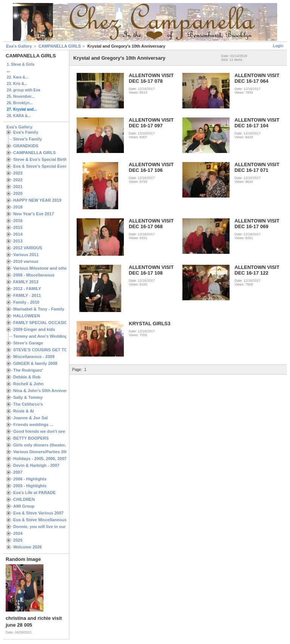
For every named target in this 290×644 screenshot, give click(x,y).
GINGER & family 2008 (35, 363)
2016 (18, 221)
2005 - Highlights (30, 486)
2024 (18, 533)
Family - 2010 (26, 302)
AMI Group (24, 506)
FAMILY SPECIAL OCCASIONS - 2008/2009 (55, 323)
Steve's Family (28, 139)
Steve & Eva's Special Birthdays (45, 159)
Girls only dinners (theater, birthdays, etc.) (55, 445)
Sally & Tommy (28, 397)
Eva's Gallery (19, 46)
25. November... (21, 97)
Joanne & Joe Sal (30, 418)
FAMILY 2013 (26, 282)
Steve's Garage (28, 343)
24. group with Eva (23, 90)
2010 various (26, 261)
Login (278, 46)
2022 (18, 180)
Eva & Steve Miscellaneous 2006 (45, 520)
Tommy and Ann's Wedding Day (45, 336)
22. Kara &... (18, 77)
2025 (18, 540)
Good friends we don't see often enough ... (55, 431)
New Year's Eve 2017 (34, 214)
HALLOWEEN (27, 316)
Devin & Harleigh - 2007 (36, 465)
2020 (18, 193)
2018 (18, 207)
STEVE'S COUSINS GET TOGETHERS (50, 350)
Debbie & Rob (27, 377)
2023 (18, 173)
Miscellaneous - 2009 (34, 357)
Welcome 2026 (28, 547)
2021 (18, 187)
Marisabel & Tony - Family (39, 309)
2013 (18, 241)
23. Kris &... (17, 84)
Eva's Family (26, 132)
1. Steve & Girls (21, 64)
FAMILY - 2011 (27, 295)
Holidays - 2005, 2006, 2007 (40, 459)
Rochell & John (28, 384)
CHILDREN (24, 499)
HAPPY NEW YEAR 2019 (37, 200)
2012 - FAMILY (27, 289)
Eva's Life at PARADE (35, 493)
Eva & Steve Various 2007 (39, 513)
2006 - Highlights (30, 479)
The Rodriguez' (28, 370)
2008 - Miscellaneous (34, 275)
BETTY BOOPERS (31, 438)
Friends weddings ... (33, 425)
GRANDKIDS (26, 146)
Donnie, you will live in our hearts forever (54, 527)
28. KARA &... (19, 116)
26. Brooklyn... (20, 103)
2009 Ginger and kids (34, 329)
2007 (18, 472)
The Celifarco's (28, 404)
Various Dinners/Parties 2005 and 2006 (51, 452)
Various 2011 (26, 255)
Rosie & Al (24, 411)
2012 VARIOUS (28, 248)
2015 (18, 227)
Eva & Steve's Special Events (42, 166)
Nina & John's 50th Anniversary (44, 391)
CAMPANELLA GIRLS (60, 46)
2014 (18, 234)
